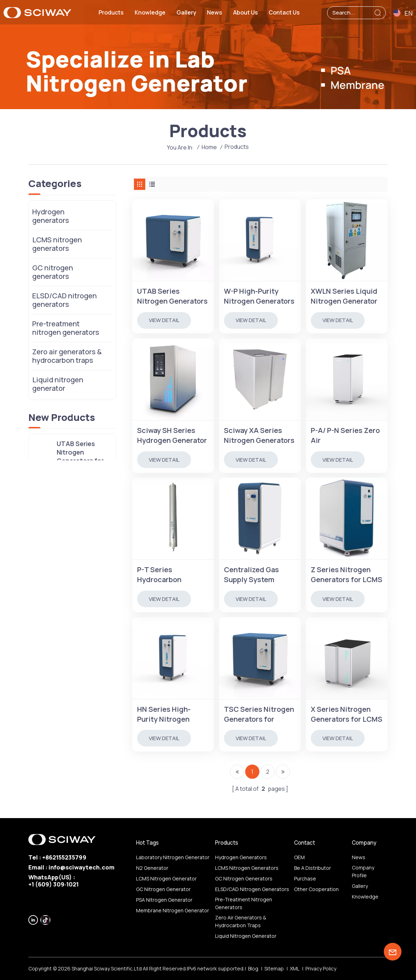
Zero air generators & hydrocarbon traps (67, 356)
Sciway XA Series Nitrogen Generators (259, 435)
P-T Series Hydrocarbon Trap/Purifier (159, 575)
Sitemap (274, 968)
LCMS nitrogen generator (166, 878)
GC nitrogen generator (163, 889)
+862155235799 (64, 857)
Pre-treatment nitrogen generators (66, 328)
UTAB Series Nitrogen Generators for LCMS (172, 296)
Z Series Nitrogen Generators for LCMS (347, 575)
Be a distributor (313, 868)
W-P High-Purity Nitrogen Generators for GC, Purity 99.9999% (259, 296)
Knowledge (150, 12)
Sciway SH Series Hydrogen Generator (172, 435)
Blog (253, 968)
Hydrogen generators (51, 216)
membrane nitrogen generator (173, 910)
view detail (164, 320)
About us (246, 12)
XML (295, 968)
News (215, 12)
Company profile (363, 871)
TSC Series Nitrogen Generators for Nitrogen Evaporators (259, 714)
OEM (299, 857)
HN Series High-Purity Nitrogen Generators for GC (168, 714)
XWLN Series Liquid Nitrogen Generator (344, 296)
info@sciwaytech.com (81, 867)
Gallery (186, 12)
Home (209, 147)
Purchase (305, 878)
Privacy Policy (321, 968)
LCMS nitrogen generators (57, 244)
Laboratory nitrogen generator (173, 857)
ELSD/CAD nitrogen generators (64, 300)
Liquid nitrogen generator (58, 384)
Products (111, 12)
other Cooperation (316, 889)
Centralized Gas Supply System (251, 575)
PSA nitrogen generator (164, 900)
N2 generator (152, 868)
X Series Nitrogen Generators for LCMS (347, 714)
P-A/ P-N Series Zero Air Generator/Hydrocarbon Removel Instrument (347, 435)
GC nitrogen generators (53, 272)
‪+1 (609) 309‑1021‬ (54, 884)
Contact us (284, 12)
